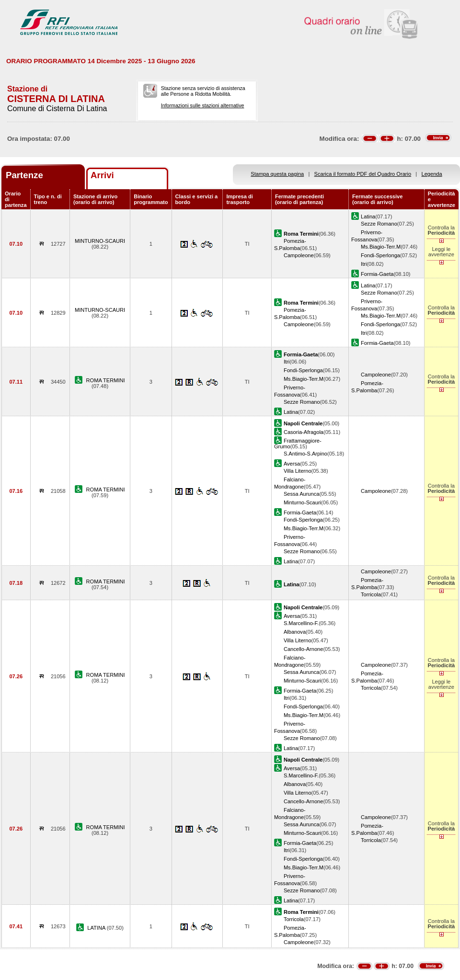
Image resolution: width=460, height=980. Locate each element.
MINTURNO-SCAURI (100, 241)
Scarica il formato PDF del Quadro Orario (363, 174)
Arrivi (102, 175)
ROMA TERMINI (106, 380)
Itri (364, 264)
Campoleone (299, 255)
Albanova (295, 632)
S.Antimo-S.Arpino (305, 454)
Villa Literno (298, 471)
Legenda (432, 174)
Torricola (371, 594)
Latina (368, 217)
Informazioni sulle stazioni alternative (203, 105)
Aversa (292, 464)
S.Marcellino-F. (301, 623)
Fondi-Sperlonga (380, 255)
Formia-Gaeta (377, 274)
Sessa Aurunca (302, 494)
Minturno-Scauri (302, 502)
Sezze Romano (379, 224)
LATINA (97, 928)
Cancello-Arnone (304, 649)
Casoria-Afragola (304, 432)
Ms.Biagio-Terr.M (381, 247)
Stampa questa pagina (277, 174)
